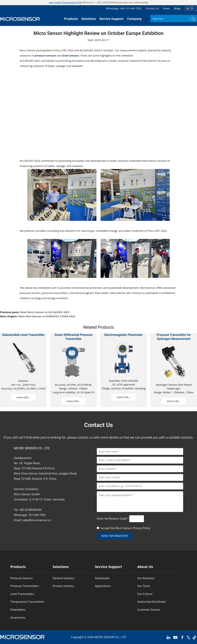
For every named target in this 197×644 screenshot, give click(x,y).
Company (134, 19)
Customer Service (148, 610)
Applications (103, 586)
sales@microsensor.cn (37, 520)
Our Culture (145, 594)
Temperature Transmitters (27, 602)
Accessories (18, 618)
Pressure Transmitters (25, 586)
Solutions (89, 19)
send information (114, 536)
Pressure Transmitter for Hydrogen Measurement (174, 337)
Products (71, 19)
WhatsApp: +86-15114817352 (124, 8)
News (166, 8)
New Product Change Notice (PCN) (65, 3)
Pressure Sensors (22, 578)
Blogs (177, 8)
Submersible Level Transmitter (23, 335)
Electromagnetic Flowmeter (124, 335)
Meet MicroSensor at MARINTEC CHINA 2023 (47, 316)
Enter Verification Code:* (113, 519)
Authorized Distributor (152, 602)
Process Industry (63, 586)
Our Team (144, 586)
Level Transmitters (22, 594)
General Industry (64, 578)
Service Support (112, 19)
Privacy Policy (142, 528)
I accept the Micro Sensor (125, 528)
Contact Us (152, 8)
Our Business (146, 578)
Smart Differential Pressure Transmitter (73, 337)
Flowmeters (18, 610)
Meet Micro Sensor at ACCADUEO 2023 (45, 312)
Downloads (102, 578)
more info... (23, 397)
